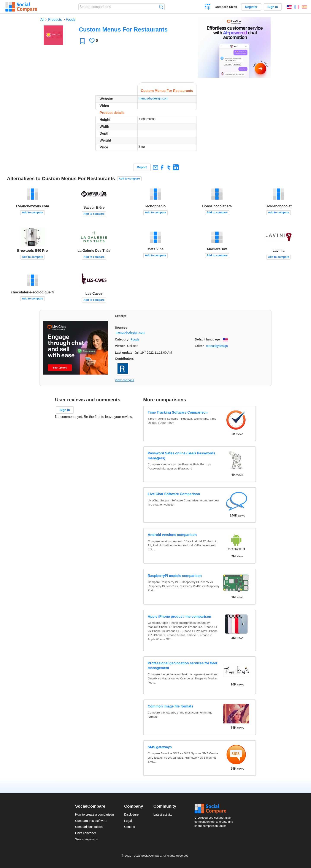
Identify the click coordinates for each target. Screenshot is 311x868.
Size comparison (87, 839)
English (289, 7)
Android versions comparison (172, 535)
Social (215, 809)
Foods (70, 20)
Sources (121, 328)
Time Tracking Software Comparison (178, 412)
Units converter (86, 833)
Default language (207, 339)
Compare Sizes (226, 7)
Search (161, 7)
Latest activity (163, 814)
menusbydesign (217, 346)
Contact (130, 827)
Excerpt (121, 316)
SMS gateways (160, 747)
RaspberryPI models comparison (175, 576)
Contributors (124, 359)
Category (122, 339)
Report (142, 167)
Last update (124, 353)
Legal (128, 821)
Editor (199, 346)
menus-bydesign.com (153, 98)
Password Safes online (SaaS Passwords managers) (181, 456)
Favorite (82, 41)
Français (297, 7)
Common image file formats (171, 706)
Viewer (120, 346)
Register (251, 7)
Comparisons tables (89, 827)
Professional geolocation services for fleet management (182, 666)
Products (55, 20)
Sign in (273, 7)
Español (304, 7)
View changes (125, 380)
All (42, 20)
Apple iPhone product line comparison (179, 617)
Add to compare (129, 179)
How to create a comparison (94, 814)
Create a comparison (208, 7)
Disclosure (131, 814)
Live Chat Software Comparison (174, 494)
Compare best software (91, 821)
